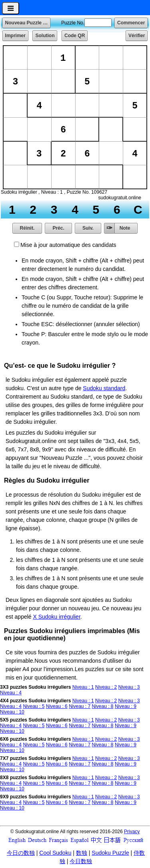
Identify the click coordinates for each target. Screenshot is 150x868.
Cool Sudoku (55, 853)
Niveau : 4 (11, 693)
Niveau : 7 (80, 706)
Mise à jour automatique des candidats (68, 245)
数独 (82, 853)
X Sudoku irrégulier (57, 617)
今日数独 (81, 861)
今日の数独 (21, 853)
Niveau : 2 (106, 687)
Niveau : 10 (12, 712)
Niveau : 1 (83, 687)
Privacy (132, 832)
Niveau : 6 (57, 706)
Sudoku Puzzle (110, 853)
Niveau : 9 (126, 706)
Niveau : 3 (129, 687)
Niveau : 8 (103, 706)
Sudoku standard (104, 388)
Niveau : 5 (34, 706)
